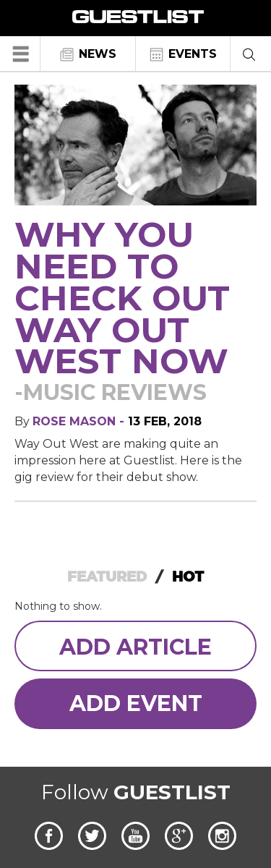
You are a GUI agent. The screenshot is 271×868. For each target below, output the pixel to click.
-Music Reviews (111, 392)
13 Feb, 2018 (165, 421)
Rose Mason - (80, 421)
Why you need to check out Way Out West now (122, 298)
